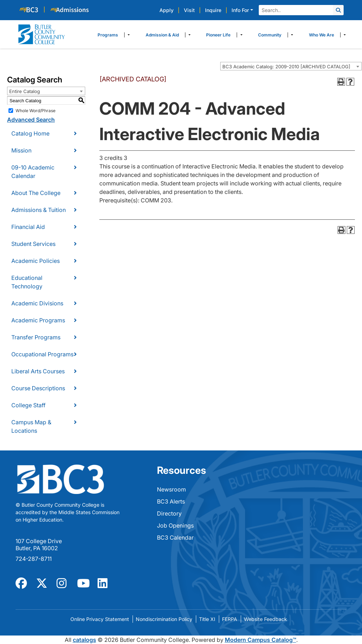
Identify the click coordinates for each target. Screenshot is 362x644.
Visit (189, 10)
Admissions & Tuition (39, 210)
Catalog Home (30, 133)
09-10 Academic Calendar (33, 172)
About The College (36, 193)
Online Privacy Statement (100, 619)
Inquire (213, 10)
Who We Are (322, 35)
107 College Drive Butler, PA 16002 (39, 545)
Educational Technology (27, 282)
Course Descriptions (38, 388)
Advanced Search (31, 120)
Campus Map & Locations (31, 426)
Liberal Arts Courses (38, 371)
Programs (108, 35)
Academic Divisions (37, 303)
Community (270, 35)
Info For (240, 10)
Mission (21, 150)
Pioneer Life (218, 35)
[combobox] (291, 66)
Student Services (33, 244)
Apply (167, 10)
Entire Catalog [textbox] (25, 91)
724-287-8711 (34, 559)
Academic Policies (36, 261)
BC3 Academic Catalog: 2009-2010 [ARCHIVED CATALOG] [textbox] (286, 67)
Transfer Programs (36, 337)
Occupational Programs (42, 354)
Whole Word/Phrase (36, 111)
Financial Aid (28, 227)
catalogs (84, 640)
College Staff (28, 405)
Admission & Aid (162, 35)
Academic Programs (38, 320)
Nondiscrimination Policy (164, 619)
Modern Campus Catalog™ (261, 640)
